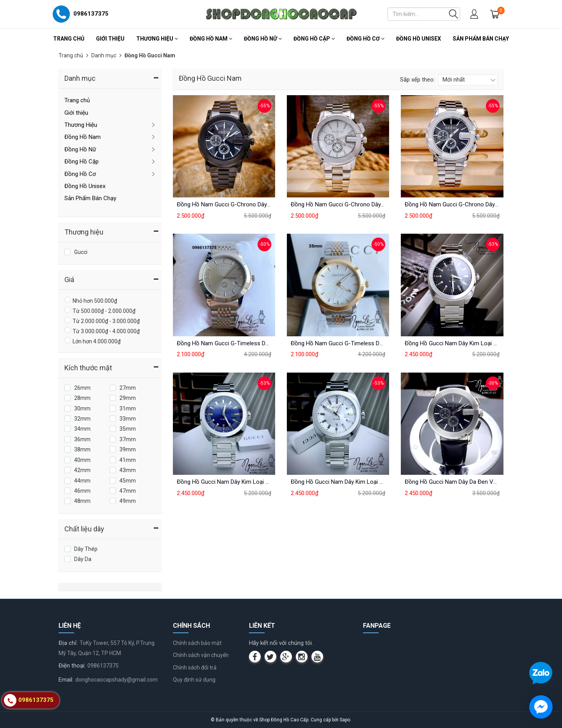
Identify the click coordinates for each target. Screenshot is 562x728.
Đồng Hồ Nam (211, 39)
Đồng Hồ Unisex (419, 39)
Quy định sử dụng (194, 680)
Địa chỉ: (68, 643)
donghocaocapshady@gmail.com (116, 680)
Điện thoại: (72, 666)
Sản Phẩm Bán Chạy (481, 39)
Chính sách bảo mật (197, 643)
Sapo (345, 720)
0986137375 (103, 666)
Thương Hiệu (157, 39)
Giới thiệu (110, 39)
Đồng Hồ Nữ (263, 39)
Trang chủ (69, 39)
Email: (66, 680)
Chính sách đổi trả (195, 668)
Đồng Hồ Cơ (365, 39)
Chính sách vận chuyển (201, 655)
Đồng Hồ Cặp (314, 39)
